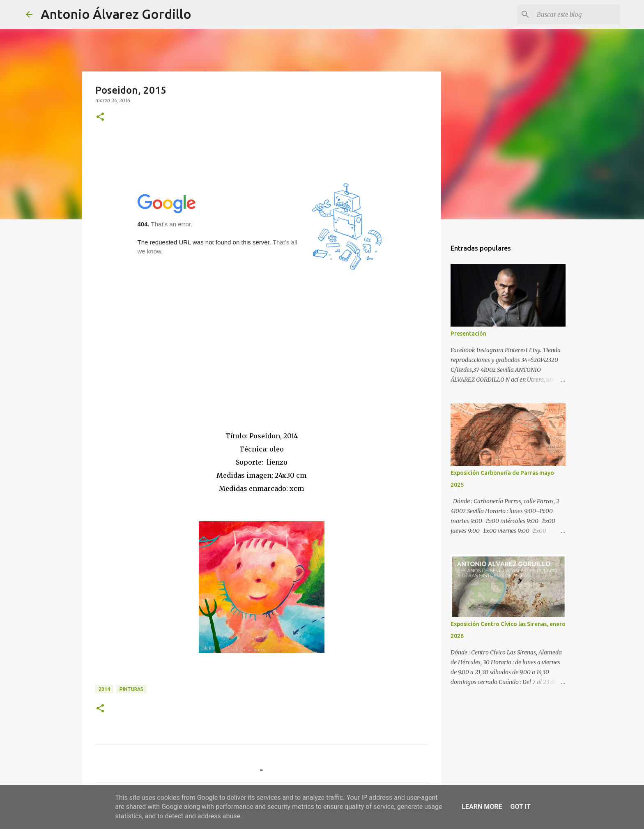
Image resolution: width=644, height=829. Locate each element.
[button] (100, 117)
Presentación (468, 334)
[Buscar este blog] (577, 14)
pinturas (131, 689)
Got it (520, 807)
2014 (104, 689)
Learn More (482, 807)
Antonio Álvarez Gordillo (116, 14)
